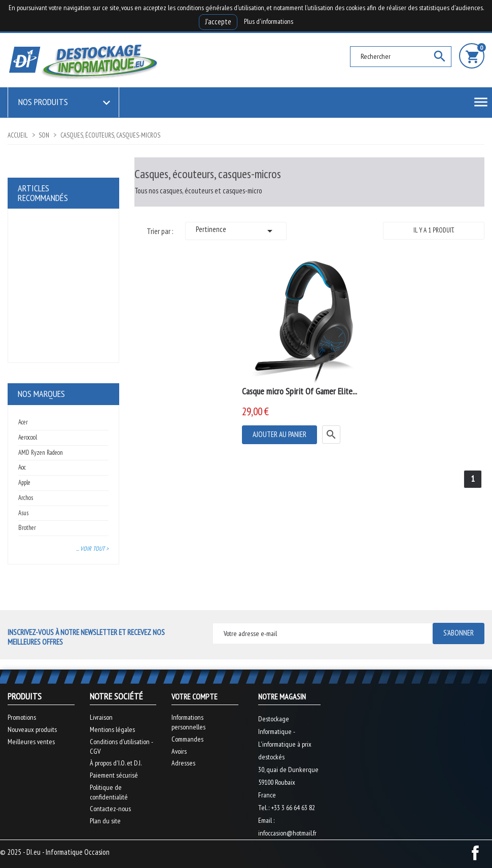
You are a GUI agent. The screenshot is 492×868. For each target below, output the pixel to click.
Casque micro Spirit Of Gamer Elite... (300, 391)
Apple (24, 482)
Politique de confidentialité (109, 792)
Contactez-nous (110, 809)
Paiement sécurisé (114, 775)
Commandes (187, 739)
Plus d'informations (269, 21)
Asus (23, 513)
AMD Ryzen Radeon (41, 453)
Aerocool (28, 437)
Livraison (101, 717)
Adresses (183, 763)
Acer (23, 422)
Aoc (22, 467)
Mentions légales (112, 729)
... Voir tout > (92, 548)
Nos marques (41, 394)
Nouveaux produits (32, 729)
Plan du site (105, 821)
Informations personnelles (188, 722)
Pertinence (236, 231)
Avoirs (179, 751)
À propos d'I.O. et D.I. (116, 763)
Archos (26, 498)
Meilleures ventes (31, 742)
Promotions (22, 717)
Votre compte (195, 696)
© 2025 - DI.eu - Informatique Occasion (55, 852)
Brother (27, 528)
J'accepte (218, 22)
